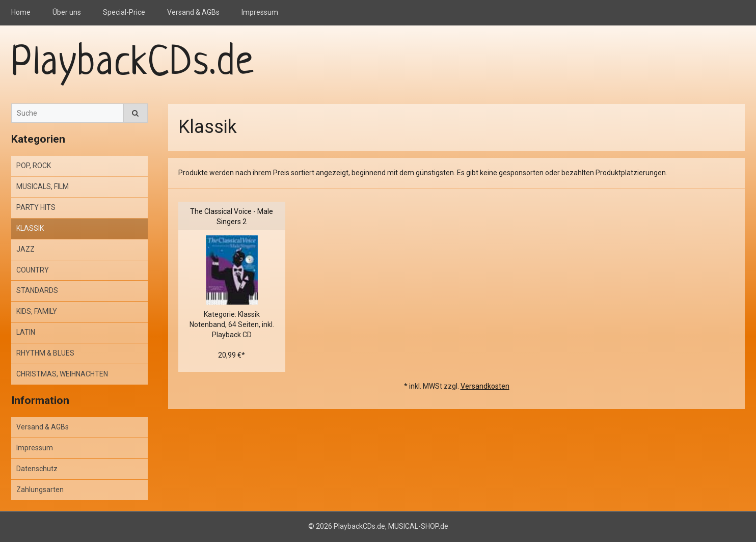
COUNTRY (33, 270)
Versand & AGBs (193, 12)
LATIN (26, 332)
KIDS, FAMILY (37, 311)
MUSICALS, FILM (43, 186)
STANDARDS (37, 290)
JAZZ (25, 249)
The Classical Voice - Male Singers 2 (232, 216)
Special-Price (124, 12)
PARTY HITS (36, 207)
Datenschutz (37, 469)
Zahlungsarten (40, 490)
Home (21, 12)
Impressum (260, 12)
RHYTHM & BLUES (45, 353)
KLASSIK (30, 228)
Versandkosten (485, 386)
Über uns (67, 12)
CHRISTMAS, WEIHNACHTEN (62, 374)
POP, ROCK (34, 166)
